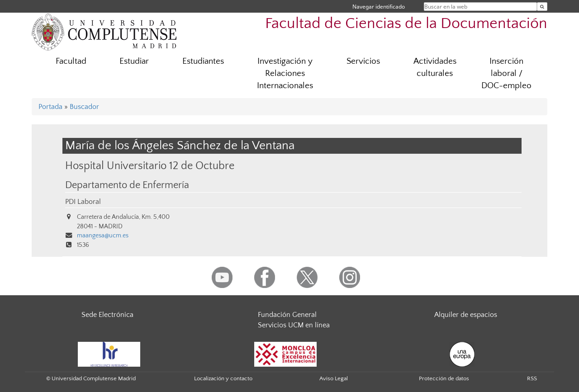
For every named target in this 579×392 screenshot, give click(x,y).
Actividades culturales (435, 67)
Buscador (84, 107)
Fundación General (287, 315)
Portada (50, 107)
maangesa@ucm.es (103, 236)
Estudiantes (203, 61)
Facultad (71, 61)
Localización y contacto (223, 378)
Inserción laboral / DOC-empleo (506, 73)
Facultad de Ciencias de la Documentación (406, 24)
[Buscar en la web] (542, 7)
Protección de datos (444, 378)
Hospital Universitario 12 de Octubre (150, 166)
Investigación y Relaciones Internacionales (285, 73)
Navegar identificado (379, 7)
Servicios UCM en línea (294, 325)
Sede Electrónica (107, 315)
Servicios (363, 61)
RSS (532, 378)
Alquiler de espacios (466, 315)
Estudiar (134, 61)
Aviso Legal (334, 378)
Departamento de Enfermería (127, 185)
